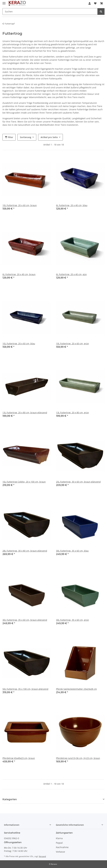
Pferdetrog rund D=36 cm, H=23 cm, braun (78, 758)
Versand (42, 856)
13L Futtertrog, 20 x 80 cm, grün (72, 413)
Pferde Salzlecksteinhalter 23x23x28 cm (76, 689)
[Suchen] (50, 12)
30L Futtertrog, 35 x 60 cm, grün (72, 620)
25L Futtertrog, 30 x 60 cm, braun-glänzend (78, 482)
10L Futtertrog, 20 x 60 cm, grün (72, 344)
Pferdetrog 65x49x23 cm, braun (19, 758)
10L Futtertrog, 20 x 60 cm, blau (19, 344)
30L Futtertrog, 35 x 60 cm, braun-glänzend (25, 620)
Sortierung (26, 137)
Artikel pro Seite (49, 137)
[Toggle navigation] (4, 2)
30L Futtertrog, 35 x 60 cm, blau (72, 551)
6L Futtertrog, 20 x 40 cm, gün (71, 274)
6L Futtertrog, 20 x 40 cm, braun (19, 274)
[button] (90, 3)
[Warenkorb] (101, 3)
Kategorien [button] (10, 799)
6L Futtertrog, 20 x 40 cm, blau (72, 205)
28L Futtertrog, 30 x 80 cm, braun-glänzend (25, 551)
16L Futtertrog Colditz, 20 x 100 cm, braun (24, 482)
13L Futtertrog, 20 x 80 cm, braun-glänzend (25, 413)
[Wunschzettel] (95, 3)
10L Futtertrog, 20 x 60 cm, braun (20, 205)
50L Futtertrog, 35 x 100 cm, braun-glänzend (25, 689)
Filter (9, 137)
